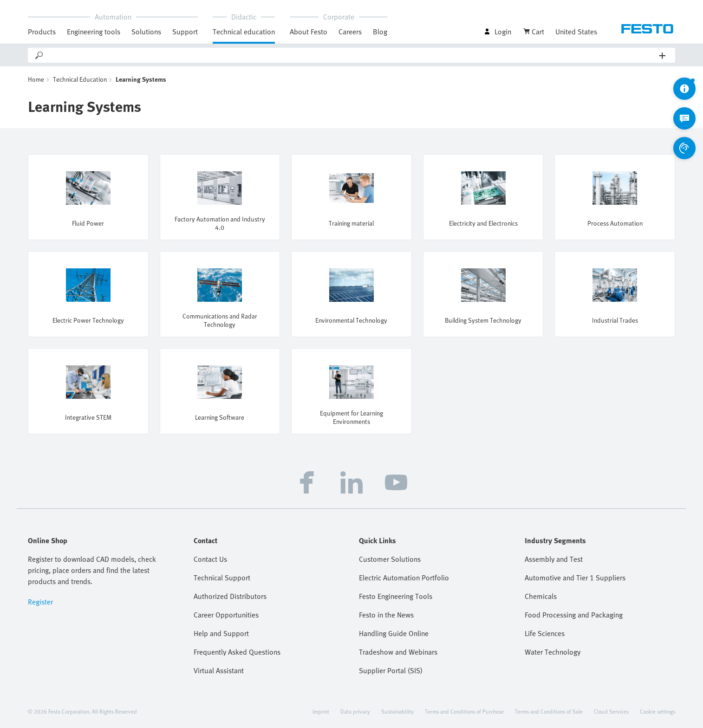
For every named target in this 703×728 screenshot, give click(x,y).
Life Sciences (545, 633)
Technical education (244, 32)
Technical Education (80, 79)
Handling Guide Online (394, 633)
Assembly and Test (554, 559)
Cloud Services (611, 711)
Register (40, 602)
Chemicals (541, 596)
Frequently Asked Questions (237, 652)
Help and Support (221, 633)
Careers (350, 32)
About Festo (309, 32)
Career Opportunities (226, 615)
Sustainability (397, 711)
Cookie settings (657, 711)
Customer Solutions (390, 559)
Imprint (321, 711)
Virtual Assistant (219, 670)
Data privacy (355, 711)
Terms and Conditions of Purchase (464, 711)
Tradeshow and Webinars (398, 652)
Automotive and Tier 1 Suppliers (575, 578)
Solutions (146, 32)
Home (36, 79)
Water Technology (553, 652)
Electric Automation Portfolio (404, 578)
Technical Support (222, 578)
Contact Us (210, 559)
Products (42, 32)
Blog (380, 32)
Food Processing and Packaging (574, 615)
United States (576, 32)
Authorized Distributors (230, 596)
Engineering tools (94, 32)
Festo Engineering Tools (396, 596)
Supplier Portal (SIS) (391, 670)
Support (185, 32)
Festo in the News (386, 615)
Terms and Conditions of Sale (549, 711)
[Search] (352, 55)
